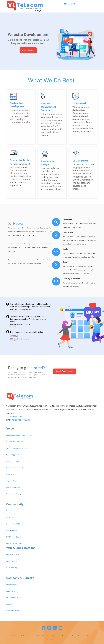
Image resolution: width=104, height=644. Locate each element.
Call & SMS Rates (13, 487)
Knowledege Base (13, 585)
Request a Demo (13, 611)
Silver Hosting (12, 561)
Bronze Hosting (12, 555)
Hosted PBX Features (15, 442)
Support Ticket (12, 591)
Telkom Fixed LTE (13, 524)
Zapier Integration (13, 481)
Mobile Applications (14, 455)
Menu (69, 4)
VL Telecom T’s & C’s (14, 598)
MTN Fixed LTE (12, 517)
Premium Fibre (12, 511)
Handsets (10, 474)
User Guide (11, 604)
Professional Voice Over (16, 468)
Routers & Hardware (14, 543)
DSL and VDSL (12, 530)
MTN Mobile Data (13, 537)
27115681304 (16, 417)
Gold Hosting (12, 568)
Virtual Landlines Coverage (17, 448)
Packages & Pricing (14, 494)
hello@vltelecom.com (21, 420)
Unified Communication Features (19, 435)
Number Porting (13, 461)
